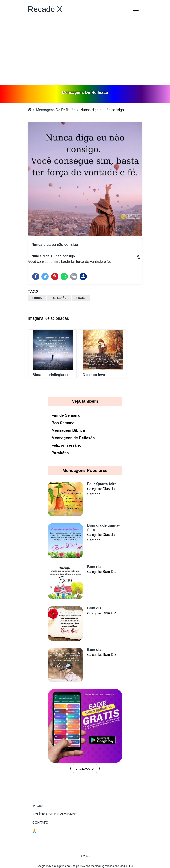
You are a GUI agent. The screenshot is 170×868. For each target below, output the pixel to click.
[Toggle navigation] (136, 9)
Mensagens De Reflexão (56, 110)
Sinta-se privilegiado (50, 375)
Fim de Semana (66, 415)
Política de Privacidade (54, 814)
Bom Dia (109, 572)
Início (47, 805)
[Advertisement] (85, 51)
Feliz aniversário (66, 445)
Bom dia (94, 567)
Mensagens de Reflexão (73, 438)
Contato (40, 822)
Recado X (45, 9)
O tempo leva (94, 375)
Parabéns (60, 453)
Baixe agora (85, 769)
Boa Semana (63, 423)
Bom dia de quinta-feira (103, 528)
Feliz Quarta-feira (102, 484)
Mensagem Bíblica (68, 430)
